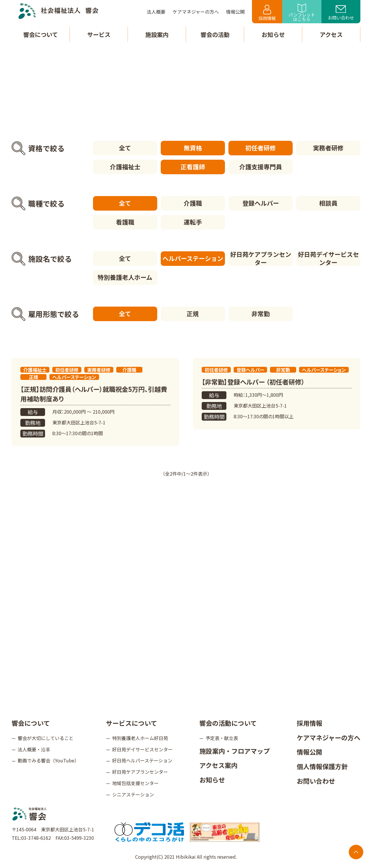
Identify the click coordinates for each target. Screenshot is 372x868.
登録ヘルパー (261, 203)
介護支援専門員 (261, 167)
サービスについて (132, 723)
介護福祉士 (125, 167)
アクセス (331, 34)
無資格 (193, 148)
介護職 (193, 203)
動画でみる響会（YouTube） (48, 760)
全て (125, 148)
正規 (193, 314)
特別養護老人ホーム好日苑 (140, 738)
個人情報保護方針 (322, 766)
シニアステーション (133, 794)
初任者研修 (261, 148)
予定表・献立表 (222, 738)
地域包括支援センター (135, 783)
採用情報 (267, 13)
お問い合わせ (341, 13)
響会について (31, 723)
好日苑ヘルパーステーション (142, 760)
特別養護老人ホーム (125, 277)
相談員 (328, 203)
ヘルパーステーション (193, 258)
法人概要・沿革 (34, 749)
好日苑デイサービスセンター (328, 259)
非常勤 (261, 314)
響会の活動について (228, 723)
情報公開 (310, 752)
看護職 (125, 222)
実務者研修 (328, 148)
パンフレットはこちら (302, 13)
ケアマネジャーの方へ (329, 737)
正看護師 (193, 167)
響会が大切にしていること (46, 738)
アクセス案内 (218, 765)
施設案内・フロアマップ (235, 751)
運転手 (193, 222)
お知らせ (212, 780)
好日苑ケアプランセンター (261, 259)
